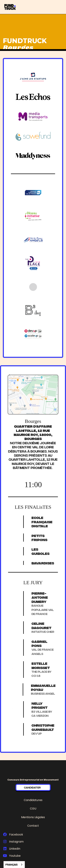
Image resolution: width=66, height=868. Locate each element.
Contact (33, 826)
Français (12, 864)
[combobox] (14, 865)
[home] (15, 7)
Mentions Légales (33, 817)
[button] (63, 7)
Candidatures (33, 800)
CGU (33, 809)
